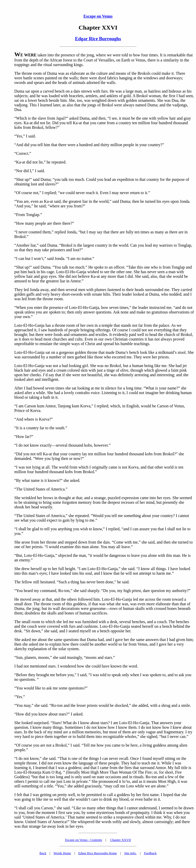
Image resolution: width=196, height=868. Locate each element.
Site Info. (130, 853)
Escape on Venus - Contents (84, 840)
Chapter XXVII (121, 840)
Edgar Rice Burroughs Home (98, 853)
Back (43, 853)
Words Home (62, 853)
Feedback (150, 853)
